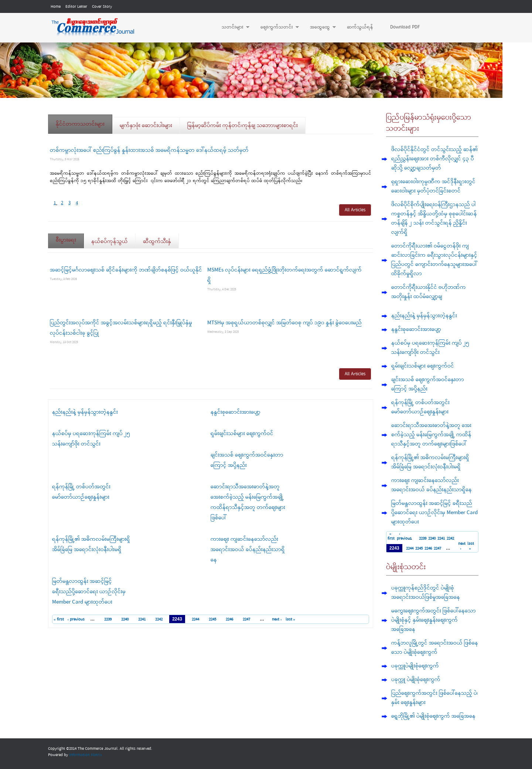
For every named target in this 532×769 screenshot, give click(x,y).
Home (56, 7)
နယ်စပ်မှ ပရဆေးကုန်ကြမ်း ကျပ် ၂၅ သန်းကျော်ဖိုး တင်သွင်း (430, 348)
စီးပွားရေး (70, 238)
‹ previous (76, 619)
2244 (195, 619)
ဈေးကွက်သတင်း (276, 27)
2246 (229, 619)
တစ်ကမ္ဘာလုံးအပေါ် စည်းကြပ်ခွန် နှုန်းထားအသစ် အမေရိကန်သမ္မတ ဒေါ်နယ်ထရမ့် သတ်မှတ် (149, 150)
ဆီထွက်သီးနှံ (157, 242)
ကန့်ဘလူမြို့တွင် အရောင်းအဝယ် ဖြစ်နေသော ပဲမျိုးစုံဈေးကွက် (435, 648)
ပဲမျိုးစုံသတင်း (406, 567)
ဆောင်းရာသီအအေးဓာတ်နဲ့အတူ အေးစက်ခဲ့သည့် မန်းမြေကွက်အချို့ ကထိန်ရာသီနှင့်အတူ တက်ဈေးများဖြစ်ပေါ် (431, 435)
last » (291, 619)
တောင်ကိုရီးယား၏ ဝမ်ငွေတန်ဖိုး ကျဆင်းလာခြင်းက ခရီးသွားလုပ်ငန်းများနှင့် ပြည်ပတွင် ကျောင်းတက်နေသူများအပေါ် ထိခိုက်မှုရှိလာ (434, 260)
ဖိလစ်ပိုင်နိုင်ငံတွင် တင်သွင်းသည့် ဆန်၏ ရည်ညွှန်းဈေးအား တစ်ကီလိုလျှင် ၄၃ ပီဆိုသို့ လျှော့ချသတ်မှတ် (434, 159)
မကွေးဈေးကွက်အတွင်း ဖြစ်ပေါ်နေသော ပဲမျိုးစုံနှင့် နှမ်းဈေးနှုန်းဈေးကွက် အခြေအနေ (434, 620)
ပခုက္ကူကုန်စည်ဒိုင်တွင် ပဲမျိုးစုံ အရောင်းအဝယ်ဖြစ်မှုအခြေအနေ (426, 593)
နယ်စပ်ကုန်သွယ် (110, 242)
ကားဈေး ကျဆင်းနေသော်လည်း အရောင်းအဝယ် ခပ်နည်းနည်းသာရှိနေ (248, 550)
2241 (142, 619)
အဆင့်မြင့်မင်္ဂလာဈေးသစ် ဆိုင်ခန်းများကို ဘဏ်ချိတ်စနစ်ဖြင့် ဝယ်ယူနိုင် (126, 270)
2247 (246, 619)
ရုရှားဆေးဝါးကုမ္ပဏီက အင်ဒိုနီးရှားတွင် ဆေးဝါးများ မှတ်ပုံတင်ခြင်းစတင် (433, 186)
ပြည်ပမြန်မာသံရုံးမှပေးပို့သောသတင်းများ (429, 123)
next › (277, 619)
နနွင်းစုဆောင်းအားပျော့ (236, 412)
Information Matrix (86, 755)
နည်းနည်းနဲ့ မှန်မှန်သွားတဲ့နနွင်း (85, 412)
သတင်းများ (232, 27)
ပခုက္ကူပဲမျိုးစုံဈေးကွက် (415, 666)
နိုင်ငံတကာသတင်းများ (80, 124)
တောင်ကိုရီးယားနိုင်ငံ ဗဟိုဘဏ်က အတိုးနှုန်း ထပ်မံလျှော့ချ (429, 292)
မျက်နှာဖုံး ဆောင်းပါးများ (146, 126)
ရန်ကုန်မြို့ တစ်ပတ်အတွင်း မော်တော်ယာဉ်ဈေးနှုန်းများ (420, 407)
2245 (212, 619)
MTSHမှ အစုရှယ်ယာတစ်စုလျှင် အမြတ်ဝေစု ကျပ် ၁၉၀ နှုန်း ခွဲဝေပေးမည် (284, 323)
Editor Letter (76, 7)
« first (59, 619)
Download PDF (405, 27)
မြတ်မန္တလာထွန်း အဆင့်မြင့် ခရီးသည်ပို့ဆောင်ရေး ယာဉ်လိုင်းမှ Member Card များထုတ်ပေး (89, 592)
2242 (159, 619)
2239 (108, 619)
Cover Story (102, 7)
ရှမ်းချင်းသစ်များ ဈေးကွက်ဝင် (242, 434)
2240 (125, 619)
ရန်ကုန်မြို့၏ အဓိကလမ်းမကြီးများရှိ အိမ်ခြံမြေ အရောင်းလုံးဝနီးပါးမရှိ (430, 462)
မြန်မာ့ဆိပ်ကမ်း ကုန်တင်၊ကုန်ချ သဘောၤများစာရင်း (243, 126)
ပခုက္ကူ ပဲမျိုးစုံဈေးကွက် (416, 680)
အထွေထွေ (319, 27)
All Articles (355, 210)
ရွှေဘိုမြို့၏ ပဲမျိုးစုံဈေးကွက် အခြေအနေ (433, 716)
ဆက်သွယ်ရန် (360, 27)
